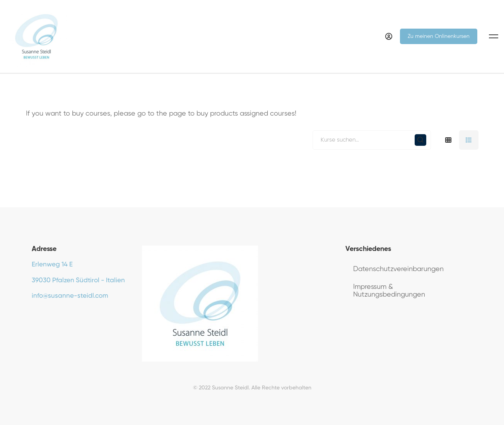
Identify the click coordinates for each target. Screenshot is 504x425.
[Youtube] (44, 315)
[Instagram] (56, 315)
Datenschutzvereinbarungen (398, 269)
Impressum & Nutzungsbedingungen (389, 291)
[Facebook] (32, 315)
